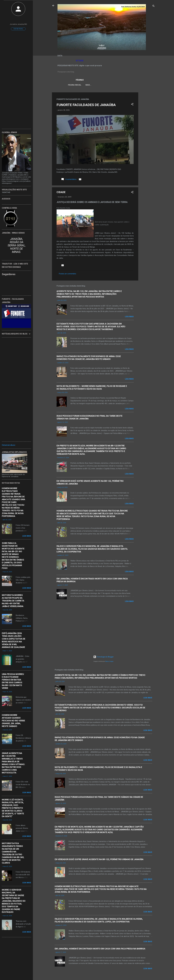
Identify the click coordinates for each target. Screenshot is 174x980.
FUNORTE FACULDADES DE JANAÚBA (86, 105)
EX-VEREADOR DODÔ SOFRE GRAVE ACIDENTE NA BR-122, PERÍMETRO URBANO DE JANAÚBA (99, 859)
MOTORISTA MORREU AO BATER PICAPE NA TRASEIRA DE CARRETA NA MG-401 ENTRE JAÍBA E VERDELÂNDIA (13, 601)
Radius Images (109, 661)
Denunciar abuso (9, 445)
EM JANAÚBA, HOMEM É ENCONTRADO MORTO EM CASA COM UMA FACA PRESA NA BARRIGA (100, 949)
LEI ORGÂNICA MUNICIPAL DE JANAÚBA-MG (102, 85)
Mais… (138, 85)
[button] (132, 105)
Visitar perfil (18, 29)
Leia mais (129, 317)
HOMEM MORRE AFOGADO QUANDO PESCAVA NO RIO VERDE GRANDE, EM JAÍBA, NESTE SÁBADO (13, 721)
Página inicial (73, 85)
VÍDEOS (128, 85)
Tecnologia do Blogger (103, 657)
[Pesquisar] (154, 6)
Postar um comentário (68, 274)
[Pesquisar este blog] (103, 72)
